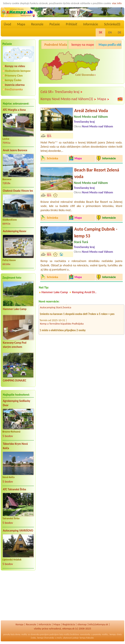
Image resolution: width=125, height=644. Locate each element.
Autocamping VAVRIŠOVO (18, 531)
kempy (113, 634)
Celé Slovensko (85, 75)
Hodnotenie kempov (18, 71)
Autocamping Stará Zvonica (56, 308)
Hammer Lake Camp (15, 309)
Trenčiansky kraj (69, 92)
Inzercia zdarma (15, 85)
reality (24, 634)
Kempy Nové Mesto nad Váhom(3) (68, 99)
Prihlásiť (71, 24)
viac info (117, 3)
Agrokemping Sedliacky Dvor (16, 403)
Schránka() (112, 24)
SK (100, 32)
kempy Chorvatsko (46, 638)
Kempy (20, 624)
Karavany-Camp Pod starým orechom (15, 345)
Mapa (21, 24)
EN (110, 32)
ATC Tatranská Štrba (14, 489)
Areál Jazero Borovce (15, 150)
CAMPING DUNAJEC (14, 381)
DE (120, 32)
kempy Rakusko (87, 638)
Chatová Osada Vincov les (18, 191)
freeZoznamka (14, 89)
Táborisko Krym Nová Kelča (15, 446)
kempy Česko (13, 80)
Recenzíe (37, 24)
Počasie (55, 24)
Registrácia (69, 624)
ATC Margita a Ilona (14, 110)
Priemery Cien (14, 76)
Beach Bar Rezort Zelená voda (97, 173)
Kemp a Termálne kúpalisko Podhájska (62, 325)
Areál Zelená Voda (91, 110)
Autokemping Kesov (15, 231)
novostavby (85, 634)
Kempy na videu (15, 66)
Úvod (7, 24)
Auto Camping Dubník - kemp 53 (96, 232)
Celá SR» (47, 92)
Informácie (91, 24)
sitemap (82, 624)
